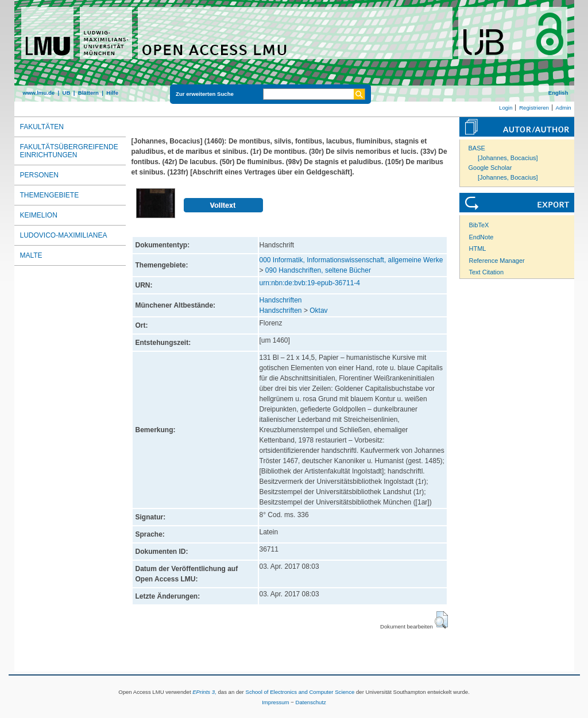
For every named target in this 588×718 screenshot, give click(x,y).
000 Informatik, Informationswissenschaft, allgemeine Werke (351, 260)
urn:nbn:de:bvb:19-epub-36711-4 (310, 283)
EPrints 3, (204, 692)
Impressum (275, 702)
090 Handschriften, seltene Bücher (318, 270)
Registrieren (534, 108)
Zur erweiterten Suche (205, 94)
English (558, 93)
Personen (39, 175)
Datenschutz (311, 702)
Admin (564, 108)
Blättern (88, 93)
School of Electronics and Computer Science (300, 692)
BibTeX (479, 225)
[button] (441, 620)
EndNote (481, 237)
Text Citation (487, 272)
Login (506, 108)
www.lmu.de (39, 93)
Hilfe (112, 93)
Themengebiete (50, 195)
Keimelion (39, 215)
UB (66, 93)
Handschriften (281, 300)
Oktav (318, 311)
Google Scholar (490, 168)
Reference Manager (497, 261)
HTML (478, 249)
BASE (477, 148)
